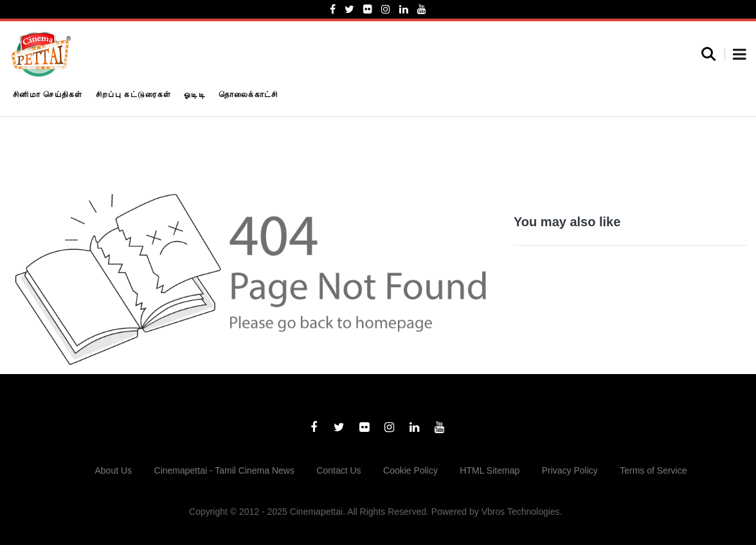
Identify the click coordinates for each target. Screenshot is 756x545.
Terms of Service (653, 470)
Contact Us (338, 470)
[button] (740, 55)
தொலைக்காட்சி (248, 94)
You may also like (567, 222)
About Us (114, 470)
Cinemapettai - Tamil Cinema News (224, 470)
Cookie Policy (410, 470)
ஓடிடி (195, 94)
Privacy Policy (570, 470)
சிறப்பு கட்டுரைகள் (133, 94)
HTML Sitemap (490, 470)
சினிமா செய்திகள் (48, 94)
